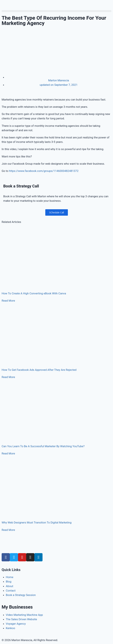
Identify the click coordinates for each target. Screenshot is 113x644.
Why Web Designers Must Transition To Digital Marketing (37, 522)
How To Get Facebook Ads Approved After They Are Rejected (39, 370)
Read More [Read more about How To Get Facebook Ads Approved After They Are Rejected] (8, 377)
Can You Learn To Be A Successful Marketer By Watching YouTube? (43, 446)
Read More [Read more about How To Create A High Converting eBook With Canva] (8, 301)
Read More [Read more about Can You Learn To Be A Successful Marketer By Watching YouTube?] (8, 453)
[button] (56, 11)
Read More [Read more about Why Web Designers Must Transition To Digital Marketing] (8, 530)
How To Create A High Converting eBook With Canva (34, 293)
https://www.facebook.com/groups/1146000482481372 (44, 171)
